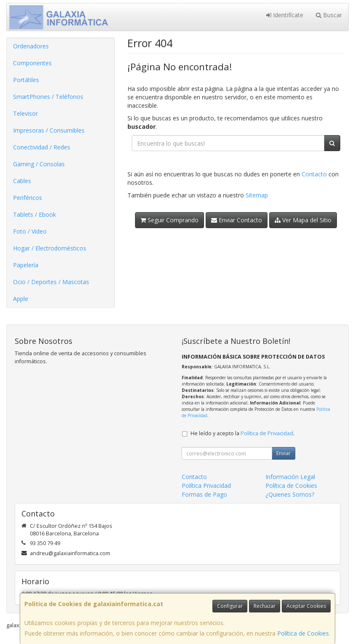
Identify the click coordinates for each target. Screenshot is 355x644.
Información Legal (290, 477)
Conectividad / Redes (42, 147)
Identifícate (285, 15)
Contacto (314, 174)
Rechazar (265, 606)
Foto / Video (30, 231)
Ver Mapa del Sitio (303, 220)
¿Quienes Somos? (290, 494)
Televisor (25, 113)
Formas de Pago (204, 494)
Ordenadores (31, 46)
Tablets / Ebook (34, 214)
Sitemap (257, 195)
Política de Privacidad (267, 433)
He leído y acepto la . (242, 433)
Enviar (283, 453)
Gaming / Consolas (39, 164)
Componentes (32, 63)
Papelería (26, 265)
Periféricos (28, 198)
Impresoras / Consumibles (49, 130)
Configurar (230, 606)
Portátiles (26, 80)
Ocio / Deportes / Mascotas (51, 282)
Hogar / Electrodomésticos (50, 248)
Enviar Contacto (237, 220)
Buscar (329, 15)
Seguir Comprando (170, 220)
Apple (21, 299)
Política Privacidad (206, 486)
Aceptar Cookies (306, 606)
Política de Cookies (303, 633)
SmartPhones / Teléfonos (48, 97)
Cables (22, 181)
